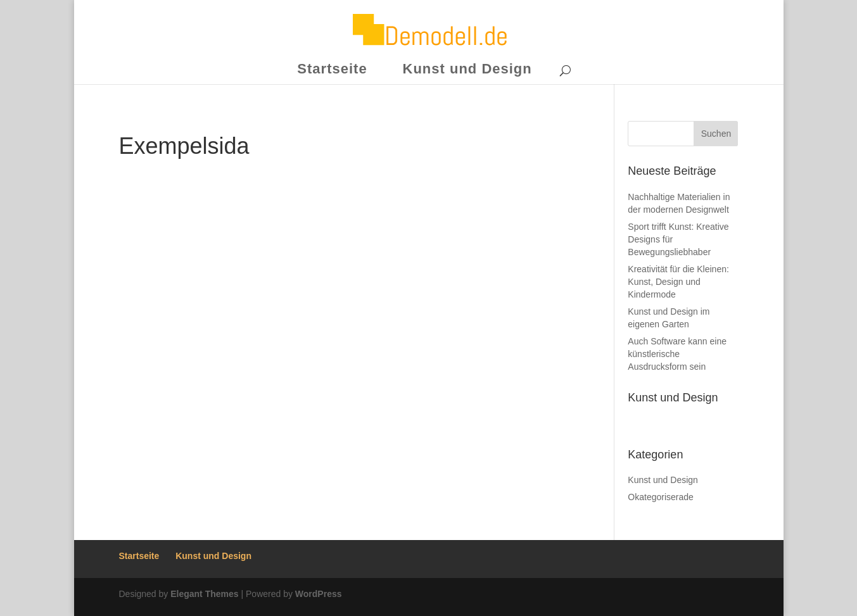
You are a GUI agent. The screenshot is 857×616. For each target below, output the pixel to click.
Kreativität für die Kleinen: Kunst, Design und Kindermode (678, 282)
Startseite (332, 69)
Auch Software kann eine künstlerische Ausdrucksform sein (677, 354)
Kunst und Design (467, 69)
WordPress (319, 594)
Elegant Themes (204, 594)
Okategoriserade (661, 497)
